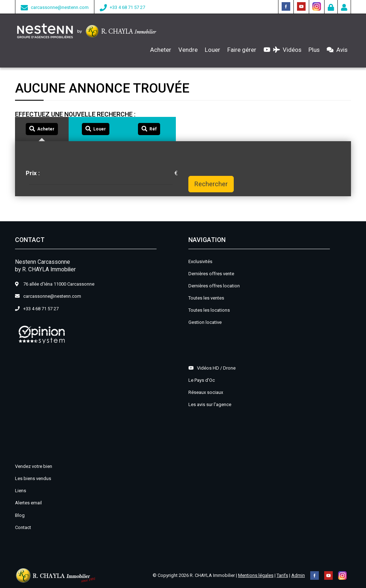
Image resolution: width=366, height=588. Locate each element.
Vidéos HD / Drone (212, 368)
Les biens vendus (33, 478)
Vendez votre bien (34, 466)
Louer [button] (212, 50)
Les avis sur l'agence (210, 404)
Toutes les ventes (206, 298)
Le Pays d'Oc (202, 380)
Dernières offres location (214, 286)
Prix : (33, 173)
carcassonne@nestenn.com (60, 7)
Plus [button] (314, 50)
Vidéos (282, 50)
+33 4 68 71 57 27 (127, 7)
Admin (298, 575)
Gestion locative (205, 322)
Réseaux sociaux (206, 392)
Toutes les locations (209, 310)
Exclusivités (200, 261)
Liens (21, 491)
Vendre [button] (188, 50)
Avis (337, 50)
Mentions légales (256, 575)
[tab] (42, 129)
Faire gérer (242, 50)
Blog (20, 515)
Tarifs (282, 575)
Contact (23, 527)
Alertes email (28, 503)
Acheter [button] (161, 50)
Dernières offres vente (211, 274)
